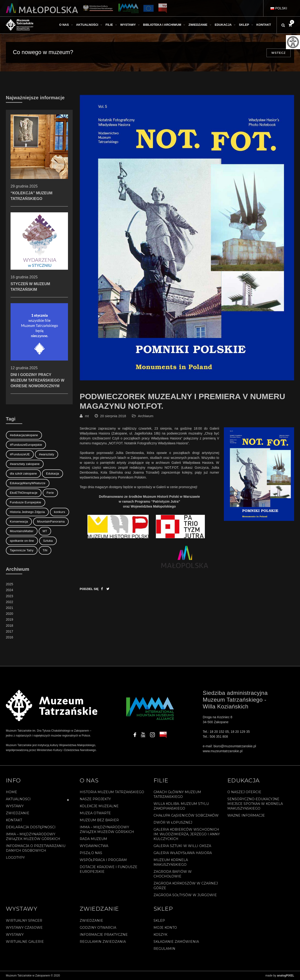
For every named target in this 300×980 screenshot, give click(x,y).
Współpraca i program (103, 860)
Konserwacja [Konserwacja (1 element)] (19, 521)
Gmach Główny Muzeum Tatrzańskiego (177, 794)
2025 (9, 584)
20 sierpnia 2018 (113, 416)
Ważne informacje (246, 815)
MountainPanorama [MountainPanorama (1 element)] (51, 521)
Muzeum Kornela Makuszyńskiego (171, 862)
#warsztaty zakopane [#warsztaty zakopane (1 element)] (25, 464)
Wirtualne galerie (25, 942)
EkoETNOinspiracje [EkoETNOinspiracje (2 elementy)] (24, 493)
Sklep (159, 921)
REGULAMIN (164, 949)
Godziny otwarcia (98, 928)
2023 (9, 596)
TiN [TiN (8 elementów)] (45, 550)
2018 (9, 626)
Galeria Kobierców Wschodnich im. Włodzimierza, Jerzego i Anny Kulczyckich (187, 834)
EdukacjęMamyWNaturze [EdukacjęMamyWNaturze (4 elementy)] (28, 483)
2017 (9, 631)
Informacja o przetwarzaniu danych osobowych (36, 848)
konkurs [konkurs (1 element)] (59, 512)
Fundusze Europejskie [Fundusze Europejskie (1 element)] (26, 502)
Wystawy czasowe (24, 928)
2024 (9, 590)
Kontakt (14, 820)
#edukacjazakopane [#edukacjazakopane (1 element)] (24, 435)
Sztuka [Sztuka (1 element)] (48, 541)
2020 (9, 614)
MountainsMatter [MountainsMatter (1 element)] (22, 531)
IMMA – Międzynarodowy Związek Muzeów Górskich (33, 836)
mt (87, 416)
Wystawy (15, 806)
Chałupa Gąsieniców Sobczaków (186, 815)
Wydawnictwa (94, 846)
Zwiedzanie (18, 813)
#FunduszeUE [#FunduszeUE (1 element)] (20, 454)
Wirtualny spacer (24, 921)
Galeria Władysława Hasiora (183, 853)
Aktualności (18, 799)
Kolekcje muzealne (99, 806)
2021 (9, 608)
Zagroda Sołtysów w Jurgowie (185, 895)
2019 (9, 619)
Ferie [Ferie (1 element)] (50, 493)
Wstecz (279, 53)
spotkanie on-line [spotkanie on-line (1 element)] (22, 541)
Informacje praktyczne (104, 935)
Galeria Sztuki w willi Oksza (182, 846)
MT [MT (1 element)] (45, 531)
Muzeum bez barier (99, 820)
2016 (9, 637)
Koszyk (160, 935)
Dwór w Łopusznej (173, 822)
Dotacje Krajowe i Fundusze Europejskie (109, 869)
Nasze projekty (95, 799)
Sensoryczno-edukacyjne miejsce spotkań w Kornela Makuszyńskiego (255, 804)
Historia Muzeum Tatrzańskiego (112, 792)
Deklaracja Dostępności (31, 827)
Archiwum (146, 416)
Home (11, 792)
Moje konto (165, 928)
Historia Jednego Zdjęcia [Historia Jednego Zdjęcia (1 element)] (27, 512)
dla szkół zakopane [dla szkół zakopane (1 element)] (23, 473)
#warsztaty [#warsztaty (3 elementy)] (47, 454)
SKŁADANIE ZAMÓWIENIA (176, 942)
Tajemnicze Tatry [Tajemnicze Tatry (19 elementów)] (22, 550)
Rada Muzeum (93, 839)
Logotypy (15, 858)
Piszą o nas (91, 853)
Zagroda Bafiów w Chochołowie (173, 874)
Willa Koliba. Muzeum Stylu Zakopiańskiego (181, 806)
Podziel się (89, 589)
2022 (9, 602)
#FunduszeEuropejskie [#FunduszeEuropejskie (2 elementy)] (26, 445)
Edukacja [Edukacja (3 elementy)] (52, 473)
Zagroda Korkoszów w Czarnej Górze (186, 886)
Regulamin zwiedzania (103, 942)
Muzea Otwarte (95, 813)
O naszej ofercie (244, 792)
